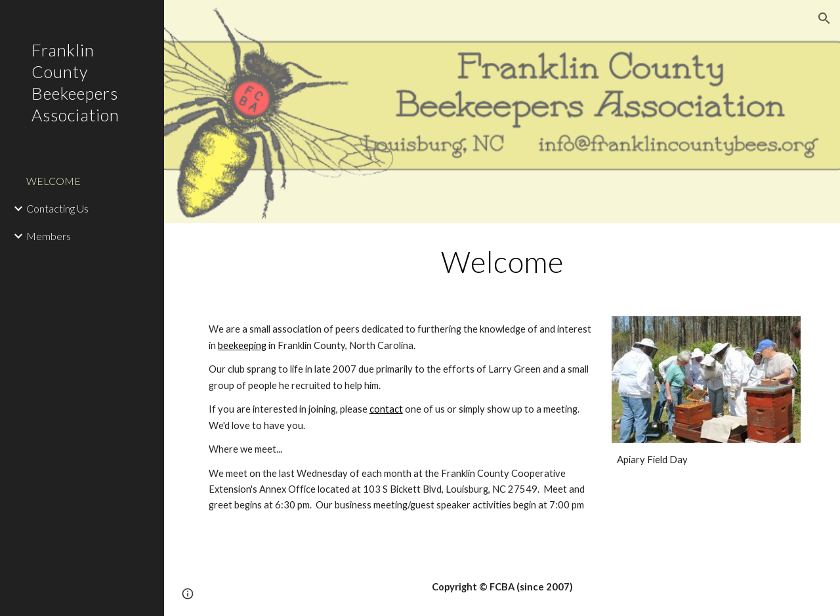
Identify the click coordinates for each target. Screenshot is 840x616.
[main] (502, 262)
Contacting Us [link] (57, 208)
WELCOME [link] (53, 181)
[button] (824, 18)
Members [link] (49, 236)
